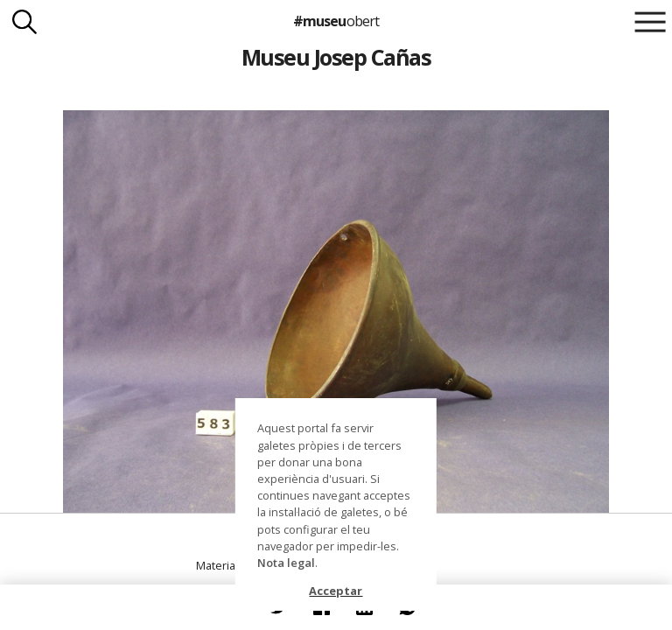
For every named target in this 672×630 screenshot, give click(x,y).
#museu (336, 21)
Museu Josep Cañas (336, 57)
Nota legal (286, 563)
